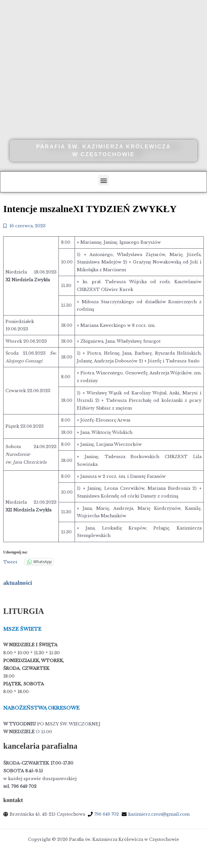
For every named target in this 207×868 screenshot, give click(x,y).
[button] (103, 180)
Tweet (10, 562)
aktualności (18, 583)
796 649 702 (107, 814)
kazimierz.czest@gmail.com (159, 814)
